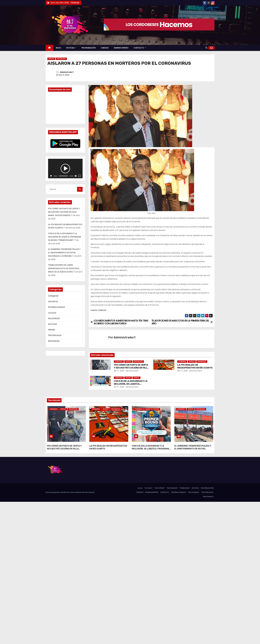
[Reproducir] (51, 176)
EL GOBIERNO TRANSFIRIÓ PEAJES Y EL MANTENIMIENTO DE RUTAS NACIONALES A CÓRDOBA (64, 253)
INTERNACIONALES (57, 307)
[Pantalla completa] (79, 176)
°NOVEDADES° (172, 488)
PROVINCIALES (61, 59)
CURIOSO (105, 48)
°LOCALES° (148, 488)
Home (140, 488)
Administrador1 (67, 72)
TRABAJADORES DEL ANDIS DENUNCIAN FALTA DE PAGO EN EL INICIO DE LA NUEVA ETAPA (64, 268)
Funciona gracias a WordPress (58, 492)
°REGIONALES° (208, 497)
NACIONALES (54, 318)
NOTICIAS (71, 48)
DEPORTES (53, 302)
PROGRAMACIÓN (89, 48)
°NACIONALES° (194, 492)
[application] (65, 168)
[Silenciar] (76, 176)
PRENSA (52, 330)
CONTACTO (140, 48)
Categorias (53, 296)
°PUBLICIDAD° (185, 488)
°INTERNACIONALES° (179, 492)
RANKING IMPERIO (121, 48)
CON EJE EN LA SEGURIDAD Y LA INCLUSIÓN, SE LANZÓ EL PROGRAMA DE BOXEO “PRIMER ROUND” (65, 237)
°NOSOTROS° (160, 488)
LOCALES (52, 313)
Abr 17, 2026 (119, 371)
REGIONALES (54, 341)
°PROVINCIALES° (207, 492)
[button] (206, 48)
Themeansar (90, 492)
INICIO (58, 48)
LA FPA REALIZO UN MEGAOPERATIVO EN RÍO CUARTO (195, 366)
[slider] (63, 176)
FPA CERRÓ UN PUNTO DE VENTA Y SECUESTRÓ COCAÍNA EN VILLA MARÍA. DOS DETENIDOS (64, 212)
